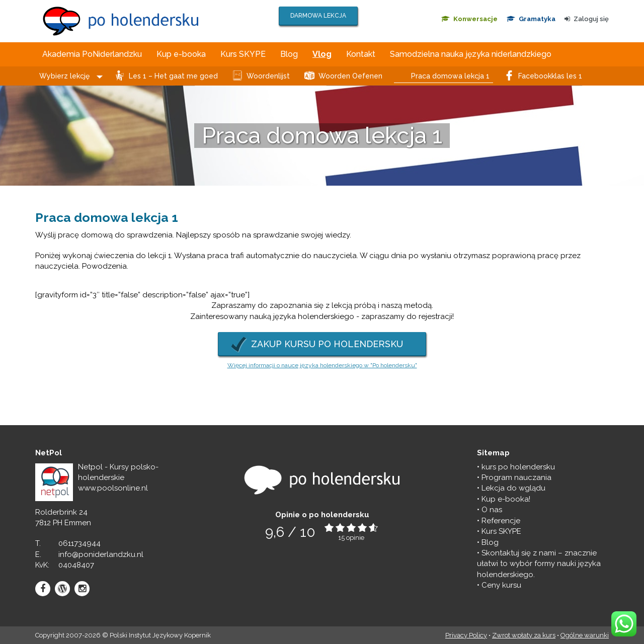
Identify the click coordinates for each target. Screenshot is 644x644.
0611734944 (79, 543)
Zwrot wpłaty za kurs (524, 635)
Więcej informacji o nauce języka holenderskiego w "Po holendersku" (322, 365)
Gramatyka (531, 19)
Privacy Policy (466, 635)
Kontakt (361, 54)
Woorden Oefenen (350, 76)
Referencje (501, 521)
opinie (355, 538)
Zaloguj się (587, 19)
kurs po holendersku (518, 467)
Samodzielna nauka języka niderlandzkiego (471, 54)
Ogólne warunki (585, 635)
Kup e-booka (181, 54)
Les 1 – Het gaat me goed (173, 76)
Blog (289, 54)
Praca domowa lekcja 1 (450, 76)
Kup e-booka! (506, 499)
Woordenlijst (268, 76)
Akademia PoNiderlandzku (92, 54)
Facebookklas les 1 (550, 76)
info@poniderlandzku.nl (101, 554)
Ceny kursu (501, 585)
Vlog (322, 54)
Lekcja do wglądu (513, 488)
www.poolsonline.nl (113, 488)
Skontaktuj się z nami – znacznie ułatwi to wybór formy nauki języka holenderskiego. (539, 564)
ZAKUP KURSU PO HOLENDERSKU (327, 344)
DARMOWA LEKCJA (318, 16)
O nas (492, 510)
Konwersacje (469, 19)
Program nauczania (516, 477)
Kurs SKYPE (243, 54)
